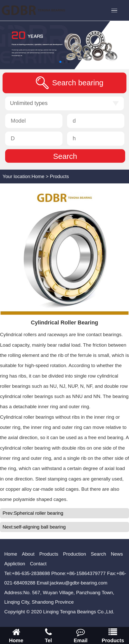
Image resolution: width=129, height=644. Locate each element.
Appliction (15, 564)
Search (99, 554)
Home (38, 176)
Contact (38, 564)
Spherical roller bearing (39, 513)
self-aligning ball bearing (40, 527)
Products (59, 176)
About (28, 554)
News (117, 554)
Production (74, 554)
